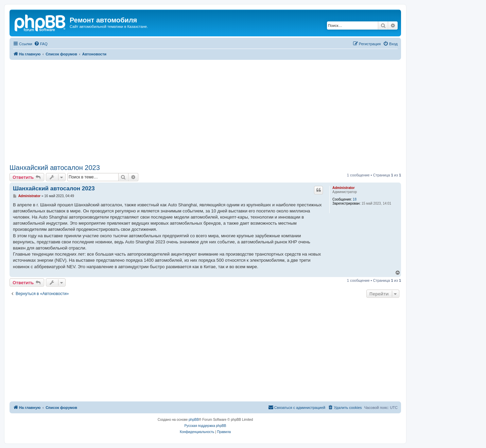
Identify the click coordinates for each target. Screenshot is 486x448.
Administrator (344, 188)
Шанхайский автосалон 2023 (55, 168)
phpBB (194, 420)
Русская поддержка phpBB (205, 426)
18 (355, 199)
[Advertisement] (205, 111)
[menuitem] (41, 44)
